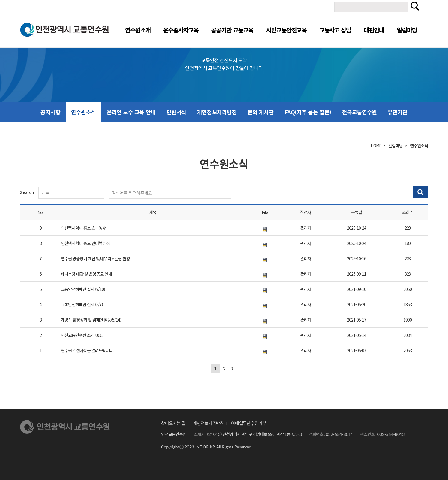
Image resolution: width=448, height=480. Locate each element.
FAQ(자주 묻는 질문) (308, 112)
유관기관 (398, 112)
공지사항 (50, 112)
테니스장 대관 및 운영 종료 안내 (86, 274)
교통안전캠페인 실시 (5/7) (82, 304)
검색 (415, 6)
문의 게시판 (260, 112)
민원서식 (176, 112)
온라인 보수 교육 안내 (131, 112)
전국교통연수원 (360, 112)
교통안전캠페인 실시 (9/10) (83, 289)
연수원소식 (84, 112)
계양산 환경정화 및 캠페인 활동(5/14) (91, 320)
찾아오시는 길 (173, 423)
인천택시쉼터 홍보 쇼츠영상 (83, 228)
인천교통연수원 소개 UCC (82, 335)
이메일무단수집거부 (249, 423)
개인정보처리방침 (217, 112)
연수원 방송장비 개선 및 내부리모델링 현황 (95, 258)
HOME (376, 146)
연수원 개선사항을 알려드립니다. (87, 350)
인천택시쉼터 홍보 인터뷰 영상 (85, 243)
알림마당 (396, 146)
